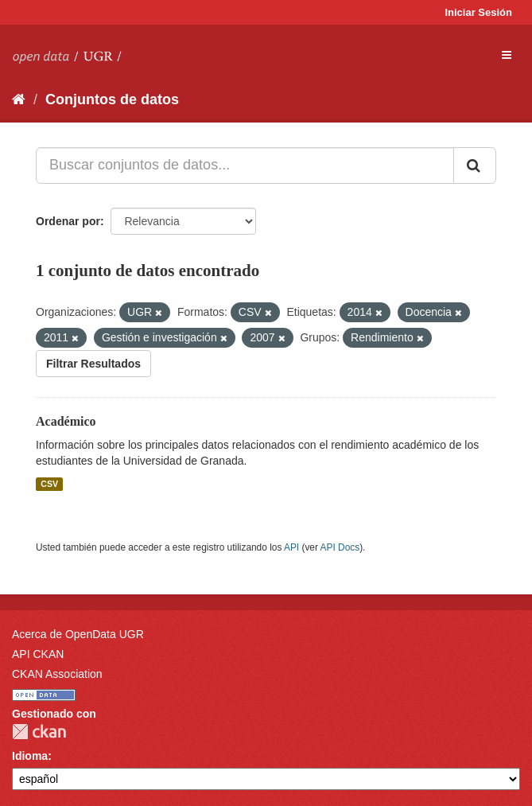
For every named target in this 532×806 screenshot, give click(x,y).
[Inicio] (19, 99)
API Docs (340, 547)
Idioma (30, 756)
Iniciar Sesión (478, 12)
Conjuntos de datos (112, 99)
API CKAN (38, 654)
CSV (49, 484)
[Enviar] (475, 165)
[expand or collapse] (507, 55)
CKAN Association (57, 674)
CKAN (39, 732)
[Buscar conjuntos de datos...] (245, 165)
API (291, 547)
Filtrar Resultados (93, 364)
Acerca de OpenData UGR (78, 634)
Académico (66, 421)
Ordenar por (68, 221)
